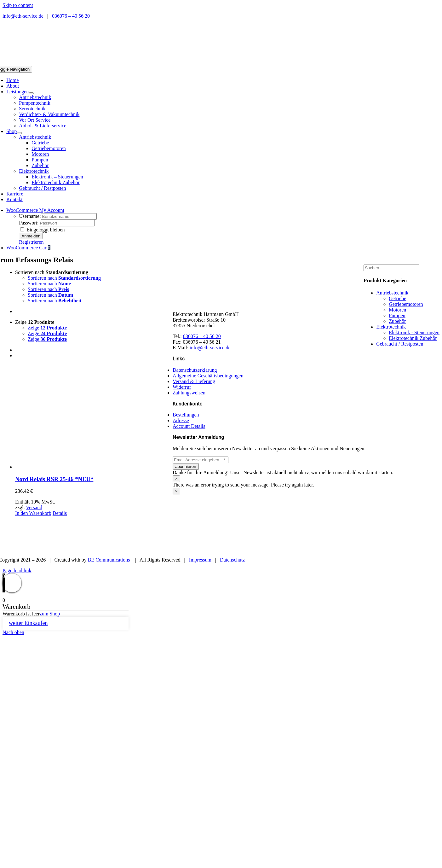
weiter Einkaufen (28, 623)
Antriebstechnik (35, 97)
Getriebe (397, 298)
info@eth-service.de (23, 16)
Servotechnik (32, 109)
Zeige (35, 322)
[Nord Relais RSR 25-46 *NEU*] (94, 417)
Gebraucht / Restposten (42, 188)
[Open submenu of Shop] (19, 133)
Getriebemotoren (406, 304)
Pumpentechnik (35, 103)
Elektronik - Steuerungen (414, 332)
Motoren (397, 310)
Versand (34, 507)
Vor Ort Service (35, 120)
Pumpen (397, 315)
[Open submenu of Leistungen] (31, 93)
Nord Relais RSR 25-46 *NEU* (54, 479)
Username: (30, 216)
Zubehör (397, 321)
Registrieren (31, 242)
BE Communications (110, 560)
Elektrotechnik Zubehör (413, 338)
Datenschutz (232, 560)
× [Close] (176, 479)
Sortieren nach (52, 272)
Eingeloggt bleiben (42, 230)
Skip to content (18, 5)
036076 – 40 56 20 (71, 16)
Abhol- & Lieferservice (43, 126)
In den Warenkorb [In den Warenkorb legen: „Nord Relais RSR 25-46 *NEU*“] (33, 513)
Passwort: (29, 223)
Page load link (17, 571)
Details (60, 513)
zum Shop (50, 614)
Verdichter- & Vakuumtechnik (49, 114)
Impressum (200, 560)
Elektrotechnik (34, 171)
